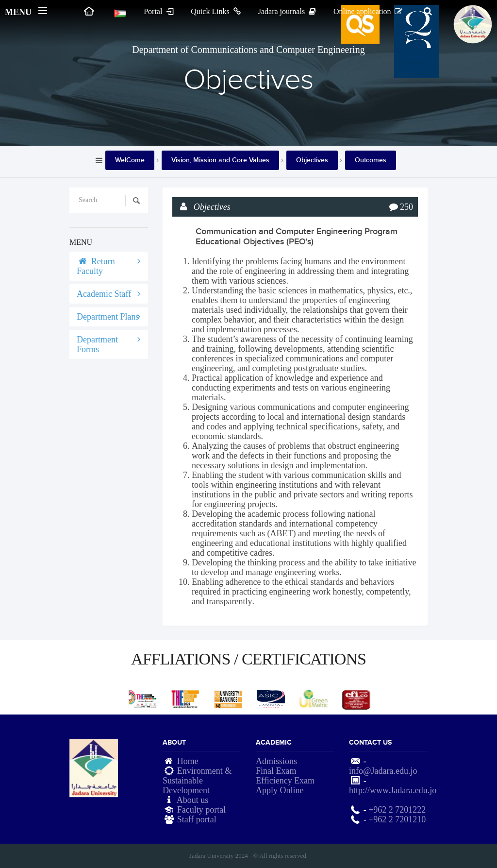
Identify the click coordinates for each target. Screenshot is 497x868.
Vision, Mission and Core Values (220, 160)
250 (406, 207)
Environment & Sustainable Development (197, 781)
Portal (159, 11)
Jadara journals (288, 11)
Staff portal (197, 819)
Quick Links (216, 11)
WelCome (130, 160)
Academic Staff (104, 294)
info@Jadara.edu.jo (383, 771)
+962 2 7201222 (397, 810)
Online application (369, 11)
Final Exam (276, 771)
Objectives (312, 160)
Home (188, 761)
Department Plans (108, 317)
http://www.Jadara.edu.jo (393, 790)
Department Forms (97, 344)
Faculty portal (201, 810)
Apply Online (280, 790)
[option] (143, 699)
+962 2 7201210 (397, 819)
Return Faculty (96, 266)
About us (193, 800)
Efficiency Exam (285, 781)
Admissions (276, 761)
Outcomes (371, 160)
